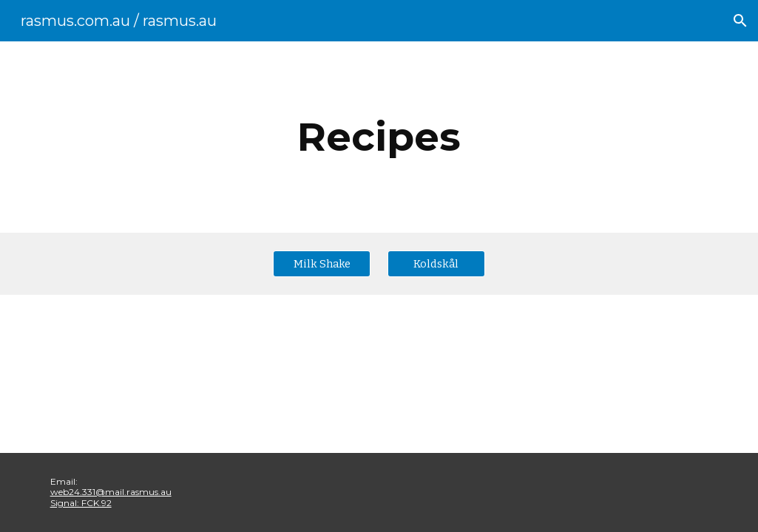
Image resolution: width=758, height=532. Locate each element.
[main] (379, 137)
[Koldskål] (436, 263)
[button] (740, 21)
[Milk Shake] (322, 263)
